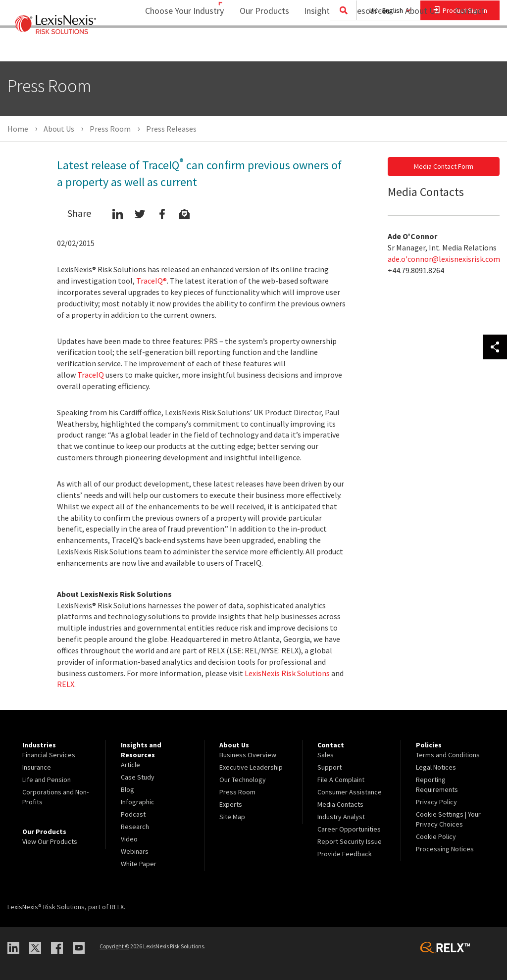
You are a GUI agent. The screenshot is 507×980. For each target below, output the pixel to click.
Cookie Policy (436, 836)
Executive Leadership (251, 767)
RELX (66, 684)
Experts (231, 804)
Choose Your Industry (172, 47)
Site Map (232, 817)
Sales (326, 755)
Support (330, 767)
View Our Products (50, 841)
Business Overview (248, 755)
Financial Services (49, 755)
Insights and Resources (341, 47)
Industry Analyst (341, 817)
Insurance (37, 767)
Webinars (135, 851)
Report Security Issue (350, 841)
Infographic (138, 802)
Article (130, 765)
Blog (127, 789)
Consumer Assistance (350, 792)
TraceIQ (91, 375)
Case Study (138, 777)
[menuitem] (258, 48)
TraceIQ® (152, 281)
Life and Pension (47, 780)
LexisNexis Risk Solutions (287, 673)
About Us (416, 47)
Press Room (237, 792)
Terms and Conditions (448, 755)
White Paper (139, 864)
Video (129, 839)
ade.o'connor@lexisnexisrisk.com (444, 259)
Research (135, 827)
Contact (470, 47)
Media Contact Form (444, 166)
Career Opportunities (349, 829)
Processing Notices (445, 849)
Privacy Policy (436, 802)
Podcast (133, 814)
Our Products (258, 47)
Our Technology (243, 780)
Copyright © (114, 946)
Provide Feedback (345, 854)
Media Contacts (340, 804)
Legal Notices (436, 767)
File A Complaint (341, 780)
